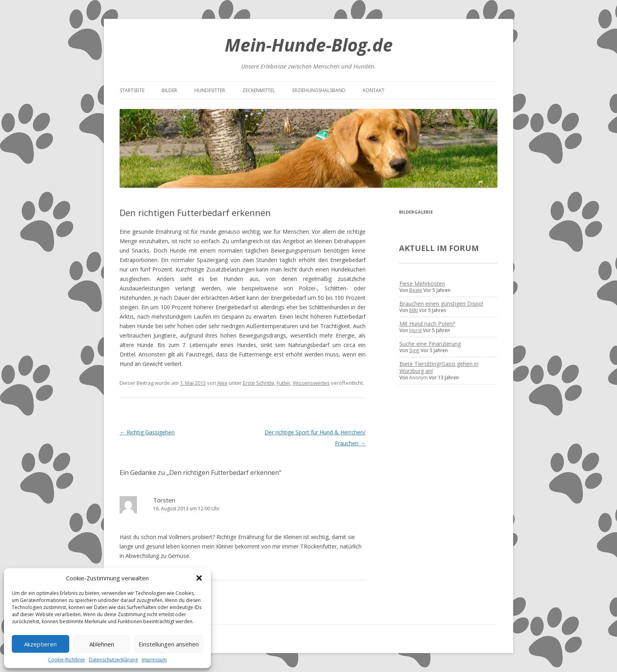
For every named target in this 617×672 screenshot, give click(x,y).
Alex (222, 383)
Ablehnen (102, 644)
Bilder (169, 90)
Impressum (154, 660)
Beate (416, 290)
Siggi (414, 350)
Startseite (132, 90)
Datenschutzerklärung (113, 660)
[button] (199, 578)
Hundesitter (210, 90)
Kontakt (374, 90)
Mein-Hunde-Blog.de (309, 45)
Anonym (418, 378)
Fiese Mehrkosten (422, 283)
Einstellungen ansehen (169, 644)
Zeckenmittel (259, 90)
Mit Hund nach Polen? (427, 324)
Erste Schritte (259, 383)
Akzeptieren (40, 644)
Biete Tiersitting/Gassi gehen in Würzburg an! (439, 367)
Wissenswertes (311, 383)
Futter (284, 383)
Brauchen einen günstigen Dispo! (441, 304)
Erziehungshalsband (319, 90)
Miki (414, 310)
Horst (416, 330)
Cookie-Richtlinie (67, 660)
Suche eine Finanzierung (430, 344)
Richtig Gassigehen (147, 432)
